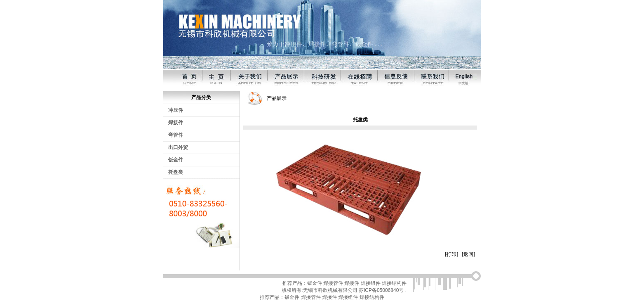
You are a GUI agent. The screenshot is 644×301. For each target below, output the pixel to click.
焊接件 (176, 123)
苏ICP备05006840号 (381, 290)
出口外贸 (178, 147)
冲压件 (176, 110)
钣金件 (176, 160)
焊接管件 (333, 283)
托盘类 (176, 172)
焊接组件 (371, 283)
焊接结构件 (394, 283)
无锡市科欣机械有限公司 (330, 290)
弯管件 (176, 135)
